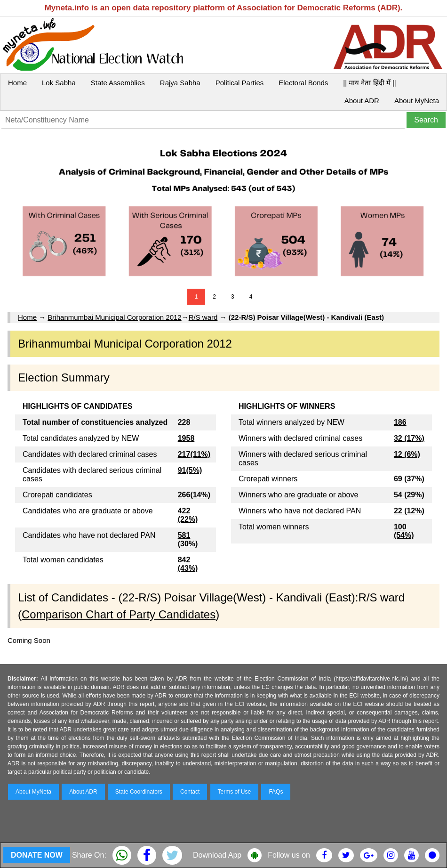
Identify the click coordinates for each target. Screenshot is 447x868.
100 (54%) (404, 531)
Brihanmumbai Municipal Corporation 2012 (114, 317)
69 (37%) (409, 479)
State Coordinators (139, 792)
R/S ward (203, 317)
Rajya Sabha (180, 83)
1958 (186, 438)
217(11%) (194, 454)
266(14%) (194, 495)
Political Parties (240, 83)
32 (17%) (409, 438)
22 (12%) (409, 511)
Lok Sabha (59, 83)
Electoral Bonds (303, 83)
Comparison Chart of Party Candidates (119, 614)
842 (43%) (188, 564)
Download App (217, 855)
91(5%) (190, 470)
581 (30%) (188, 539)
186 (400, 422)
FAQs (276, 792)
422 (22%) (188, 515)
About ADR (362, 101)
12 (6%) (407, 454)
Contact (190, 792)
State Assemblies (118, 83)
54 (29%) (409, 495)
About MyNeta (417, 101)
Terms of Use (235, 792)
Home (17, 83)
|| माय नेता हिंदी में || (369, 83)
